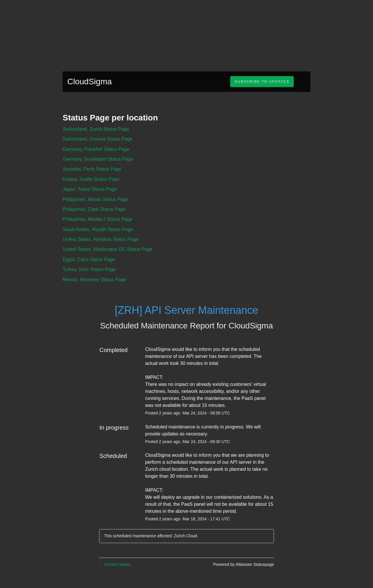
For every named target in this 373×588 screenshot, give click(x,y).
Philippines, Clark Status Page (94, 209)
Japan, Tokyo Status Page (90, 189)
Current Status (115, 564)
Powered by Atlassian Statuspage (243, 564)
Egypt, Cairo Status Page (89, 259)
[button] (262, 82)
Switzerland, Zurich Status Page (96, 129)
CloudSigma (90, 82)
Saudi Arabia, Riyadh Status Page (98, 229)
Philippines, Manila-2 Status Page (97, 219)
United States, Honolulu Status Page (101, 239)
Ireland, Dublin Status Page (91, 179)
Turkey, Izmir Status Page (89, 269)
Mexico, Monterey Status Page (94, 280)
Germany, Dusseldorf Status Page (98, 159)
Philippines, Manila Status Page (95, 199)
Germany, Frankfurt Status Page (96, 149)
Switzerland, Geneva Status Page (97, 139)
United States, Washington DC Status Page (108, 249)
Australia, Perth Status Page (92, 169)
